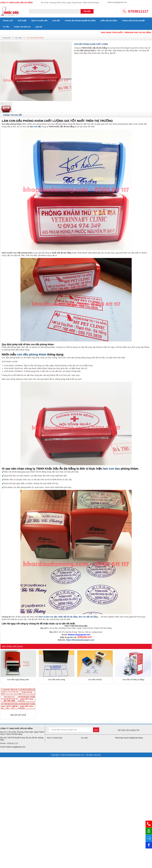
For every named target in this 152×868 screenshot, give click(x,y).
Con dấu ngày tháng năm (18, 680)
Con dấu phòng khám (35, 38)
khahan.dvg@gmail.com (117, 2)
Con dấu (56, 21)
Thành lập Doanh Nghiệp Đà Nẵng (80, 21)
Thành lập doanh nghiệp (133, 21)
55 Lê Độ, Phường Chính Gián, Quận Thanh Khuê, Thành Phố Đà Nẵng (70, 3)
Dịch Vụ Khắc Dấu (39, 21)
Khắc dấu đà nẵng (109, 21)
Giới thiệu (22, 21)
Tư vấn (6, 27)
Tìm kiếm (87, 11)
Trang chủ (8, 21)
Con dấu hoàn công (57, 680)
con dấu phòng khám (32, 354)
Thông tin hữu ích (22, 27)
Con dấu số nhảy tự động (133, 680)
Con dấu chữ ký (95, 680)
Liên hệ (39, 27)
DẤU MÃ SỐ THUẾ (18, 715)
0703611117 (138, 11)
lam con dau (111, 469)
